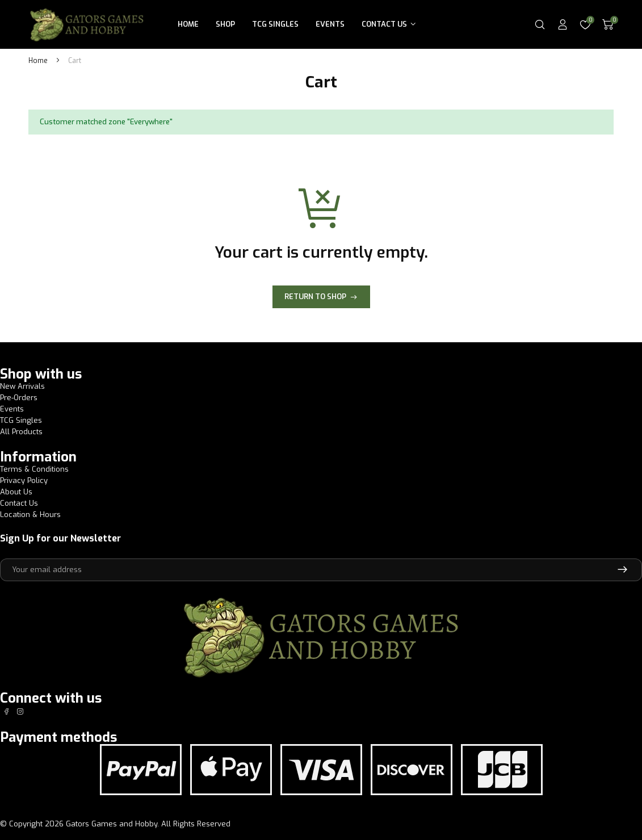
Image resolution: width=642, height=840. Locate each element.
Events (330, 24)
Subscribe (622, 570)
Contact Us (384, 24)
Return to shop (315, 297)
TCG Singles (275, 24)
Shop (225, 24)
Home (188, 24)
